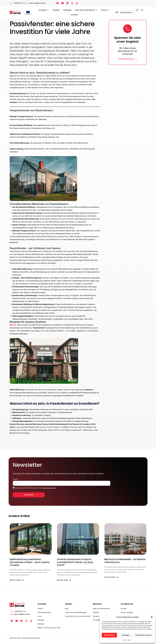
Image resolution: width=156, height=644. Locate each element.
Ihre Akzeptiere (109, 635)
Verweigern (126, 635)
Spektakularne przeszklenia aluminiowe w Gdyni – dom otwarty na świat (30, 562)
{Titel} (125, 640)
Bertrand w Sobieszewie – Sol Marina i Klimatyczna (125, 561)
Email (15, 479)
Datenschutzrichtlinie (49, 488)
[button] (152, 617)
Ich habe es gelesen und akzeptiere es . (35, 488)
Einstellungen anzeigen (144, 635)
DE (142, 10)
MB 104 (13, 325)
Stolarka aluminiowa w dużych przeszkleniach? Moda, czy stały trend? (75, 562)
